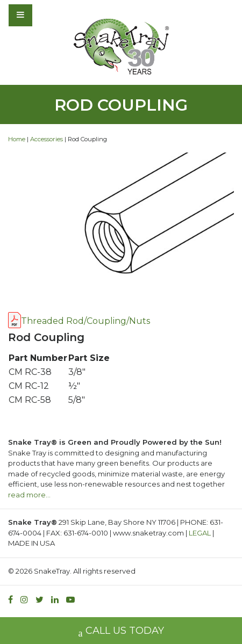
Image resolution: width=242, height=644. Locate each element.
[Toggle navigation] (49, 15)
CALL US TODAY (121, 632)
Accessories (47, 139)
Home (17, 139)
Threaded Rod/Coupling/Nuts (86, 321)
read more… (29, 495)
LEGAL (200, 533)
